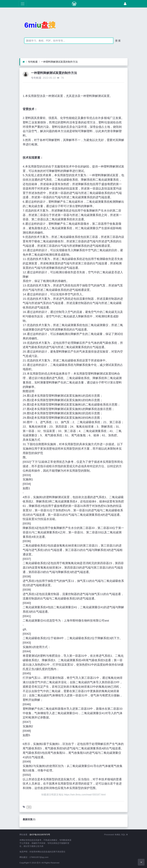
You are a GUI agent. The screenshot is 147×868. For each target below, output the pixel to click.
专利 (29, 807)
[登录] (125, 4)
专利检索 (33, 62)
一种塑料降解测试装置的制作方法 (59, 62)
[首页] (24, 62)
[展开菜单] (23, 4)
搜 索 (118, 41)
